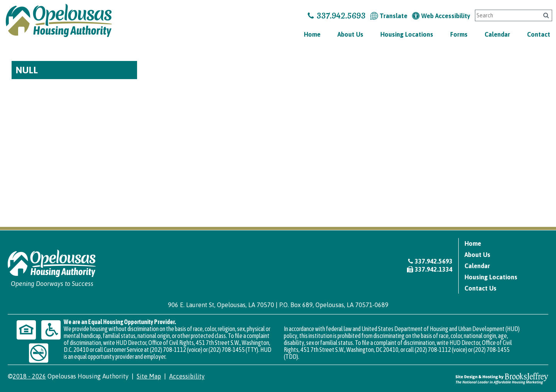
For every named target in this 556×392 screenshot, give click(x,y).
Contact (539, 34)
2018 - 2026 (29, 376)
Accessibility (187, 376)
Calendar (497, 34)
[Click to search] (546, 15)
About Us (350, 34)
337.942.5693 (337, 16)
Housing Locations (407, 34)
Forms (459, 34)
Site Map (149, 376)
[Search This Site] (506, 15)
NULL (27, 70)
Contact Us (481, 288)
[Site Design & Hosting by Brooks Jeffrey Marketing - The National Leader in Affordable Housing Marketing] (502, 378)
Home (312, 34)
